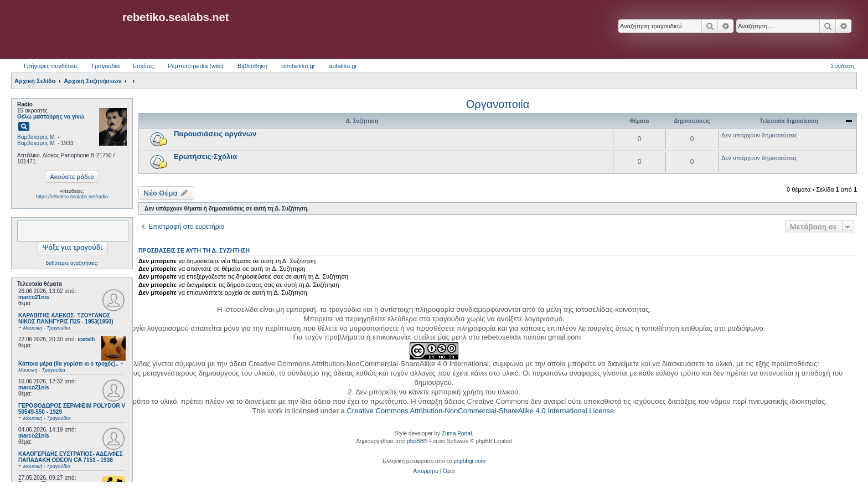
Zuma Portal (457, 433)
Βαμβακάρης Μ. (37, 137)
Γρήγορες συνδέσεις (51, 66)
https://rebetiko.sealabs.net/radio (72, 197)
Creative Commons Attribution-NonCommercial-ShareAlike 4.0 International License (480, 411)
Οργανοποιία (498, 104)
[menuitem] (426, 471)
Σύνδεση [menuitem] (843, 66)
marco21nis (34, 297)
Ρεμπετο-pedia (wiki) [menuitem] (196, 66)
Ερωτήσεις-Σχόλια (205, 156)
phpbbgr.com (469, 461)
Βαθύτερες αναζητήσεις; (72, 263)
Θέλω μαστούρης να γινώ (51, 117)
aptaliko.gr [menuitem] (343, 66)
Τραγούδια (105, 66)
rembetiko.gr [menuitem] (298, 66)
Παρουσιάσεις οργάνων (215, 134)
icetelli (86, 339)
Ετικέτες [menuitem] (143, 66)
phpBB (415, 441)
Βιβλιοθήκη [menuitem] (252, 66)
